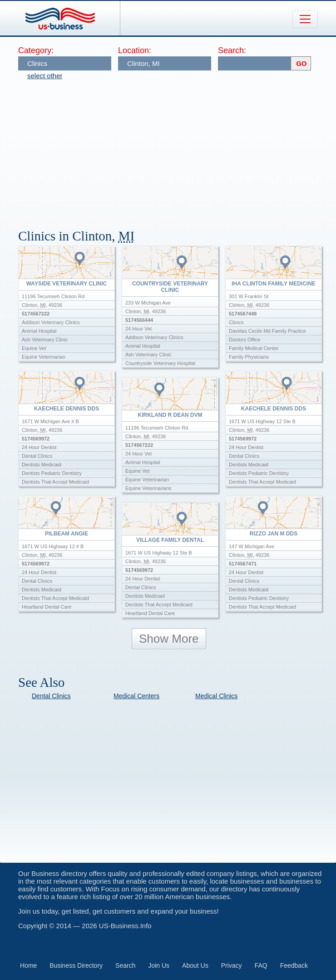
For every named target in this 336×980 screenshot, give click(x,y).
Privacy (232, 965)
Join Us (159, 965)
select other (45, 76)
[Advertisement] (177, 150)
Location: (135, 50)
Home (28, 965)
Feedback (294, 965)
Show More (169, 639)
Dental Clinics (51, 696)
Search (125, 965)
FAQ (261, 965)
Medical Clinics (216, 696)
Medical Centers (136, 696)
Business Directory (76, 965)
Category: (36, 50)
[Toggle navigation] (305, 19)
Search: (232, 50)
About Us (195, 965)
